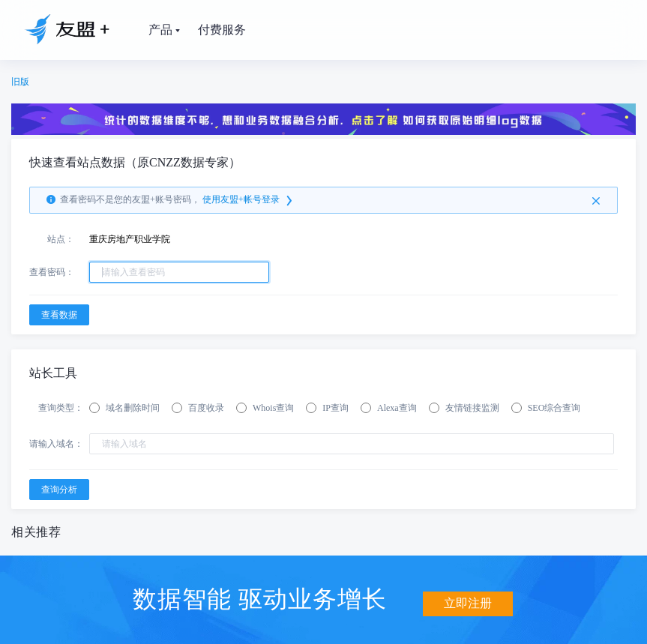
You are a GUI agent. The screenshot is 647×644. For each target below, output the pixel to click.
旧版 (20, 82)
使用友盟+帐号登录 (249, 200)
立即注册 (468, 597)
